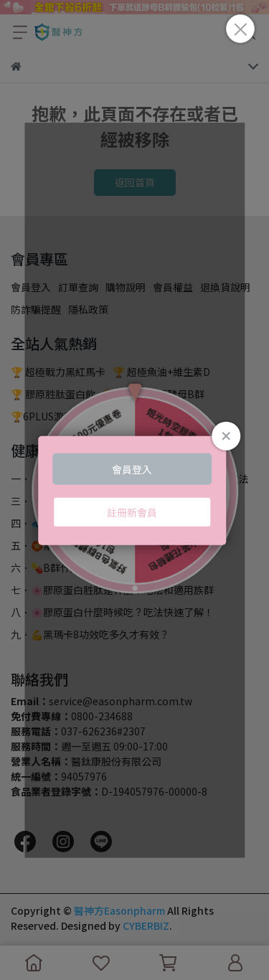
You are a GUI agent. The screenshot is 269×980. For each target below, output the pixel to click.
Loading (135, 490)
